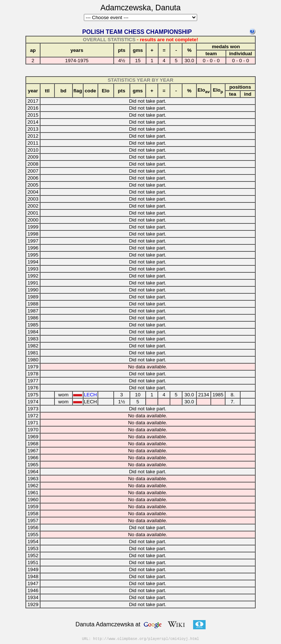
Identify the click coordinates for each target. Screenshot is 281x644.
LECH (90, 395)
